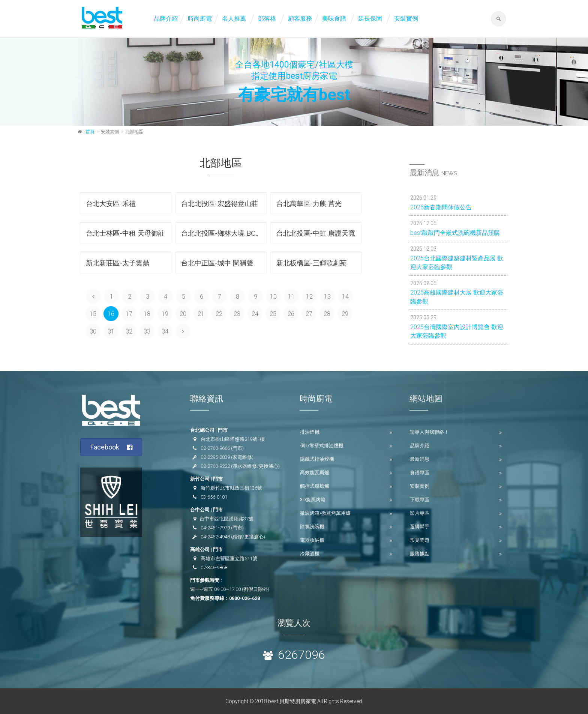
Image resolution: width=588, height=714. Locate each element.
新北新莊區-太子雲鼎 (118, 263)
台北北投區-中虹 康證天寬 (316, 233)
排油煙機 (310, 432)
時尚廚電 (200, 19)
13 (327, 297)
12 (309, 297)
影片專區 (420, 513)
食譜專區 (420, 473)
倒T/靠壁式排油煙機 (322, 446)
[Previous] (93, 296)
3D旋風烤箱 (313, 500)
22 (219, 314)
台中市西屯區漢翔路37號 (226, 519)
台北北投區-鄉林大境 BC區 (222, 233)
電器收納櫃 (312, 540)
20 (183, 314)
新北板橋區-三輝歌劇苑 (311, 263)
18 (147, 314)
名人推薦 (234, 19)
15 (93, 314)
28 (327, 314)
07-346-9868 (214, 567)
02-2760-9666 (215, 448)
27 (309, 314)
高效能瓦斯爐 (315, 473)
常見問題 (420, 540)
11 (291, 297)
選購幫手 (420, 527)
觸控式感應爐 (315, 486)
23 (237, 314)
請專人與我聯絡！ (429, 432)
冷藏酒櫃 (310, 554)
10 (273, 297)
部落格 (267, 19)
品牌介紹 (166, 19)
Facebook (112, 447)
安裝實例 (406, 19)
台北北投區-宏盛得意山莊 (220, 204)
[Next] (183, 331)
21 (201, 314)
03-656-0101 (214, 497)
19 (165, 314)
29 (345, 314)
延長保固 (370, 19)
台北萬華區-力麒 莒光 (309, 204)
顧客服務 (300, 19)
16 (111, 314)
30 (93, 331)
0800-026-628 (244, 598)
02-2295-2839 (215, 457)
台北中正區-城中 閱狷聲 (217, 263)
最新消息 (420, 459)
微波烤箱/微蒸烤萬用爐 (325, 513)
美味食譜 (334, 19)
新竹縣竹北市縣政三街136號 (231, 488)
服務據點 (420, 554)
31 (111, 331)
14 (345, 297)
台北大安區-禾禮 (111, 204)
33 (147, 331)
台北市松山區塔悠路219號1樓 (233, 439)
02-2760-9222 (215, 466)
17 (129, 314)
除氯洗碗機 (312, 527)
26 (291, 314)
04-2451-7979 (215, 528)
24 (255, 314)
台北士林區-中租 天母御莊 (125, 233)
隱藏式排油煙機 (317, 459)
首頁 (90, 132)
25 (273, 314)
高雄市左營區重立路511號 (229, 558)
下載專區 (420, 500)
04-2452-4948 (215, 537)
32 (129, 331)
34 (165, 331)
